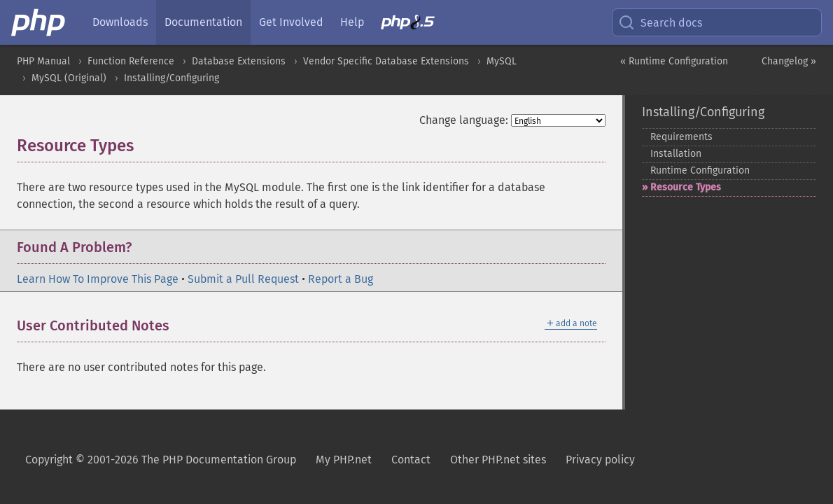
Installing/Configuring (171, 78)
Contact (411, 460)
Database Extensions (239, 61)
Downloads (120, 22)
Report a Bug (341, 279)
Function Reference (131, 61)
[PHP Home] (39, 22)
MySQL (502, 61)
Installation (676, 154)
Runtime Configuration (700, 170)
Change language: (464, 120)
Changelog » (789, 61)
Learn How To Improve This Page (98, 279)
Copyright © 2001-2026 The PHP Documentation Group (161, 460)
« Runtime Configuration (674, 61)
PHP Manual (43, 61)
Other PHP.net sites (498, 460)
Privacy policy (600, 460)
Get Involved (291, 22)
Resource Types (686, 187)
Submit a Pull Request (243, 279)
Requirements (681, 137)
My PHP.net (344, 460)
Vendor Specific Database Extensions (386, 61)
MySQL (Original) (69, 78)
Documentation (203, 22)
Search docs (660, 22)
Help (352, 22)
